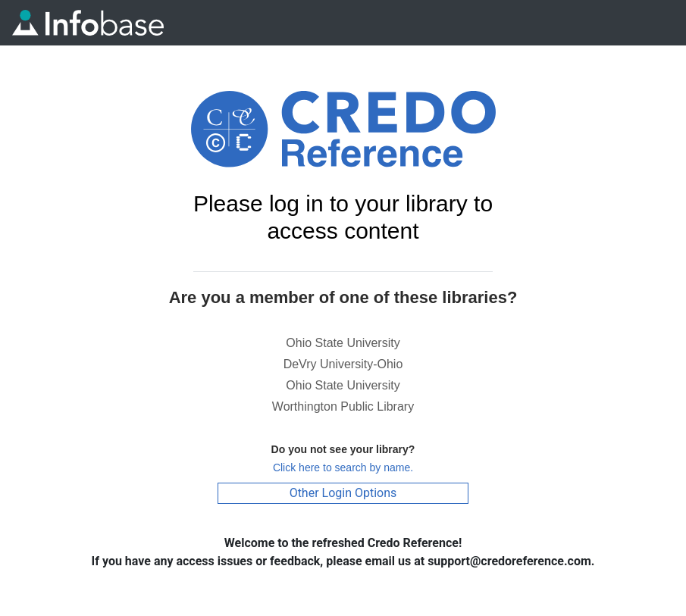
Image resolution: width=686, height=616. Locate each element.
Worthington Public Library (343, 406)
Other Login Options (343, 493)
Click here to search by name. (343, 467)
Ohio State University (343, 343)
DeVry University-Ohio (343, 364)
